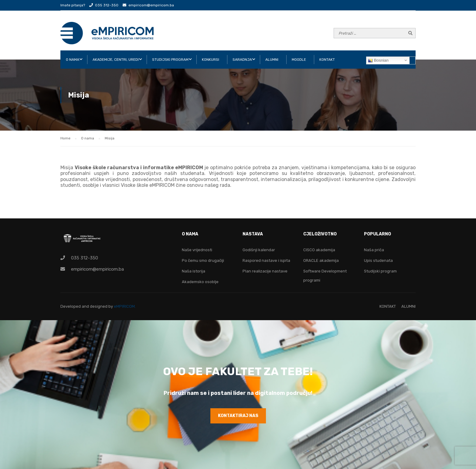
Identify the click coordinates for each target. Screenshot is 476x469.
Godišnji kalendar (259, 250)
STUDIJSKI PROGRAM (170, 60)
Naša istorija (194, 271)
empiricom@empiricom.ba (151, 5)
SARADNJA (242, 60)
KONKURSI (211, 60)
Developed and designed (84, 306)
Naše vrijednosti (197, 250)
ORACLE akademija (321, 260)
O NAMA (73, 60)
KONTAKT (327, 60)
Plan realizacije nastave (265, 271)
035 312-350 (107, 5)
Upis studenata (378, 260)
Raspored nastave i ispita (266, 260)
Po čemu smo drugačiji (203, 260)
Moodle (299, 60)
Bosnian (378, 60)
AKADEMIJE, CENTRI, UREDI (116, 60)
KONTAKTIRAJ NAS (238, 416)
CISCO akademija (319, 250)
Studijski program (380, 271)
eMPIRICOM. (125, 306)
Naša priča (374, 250)
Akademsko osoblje (200, 282)
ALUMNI (272, 60)
